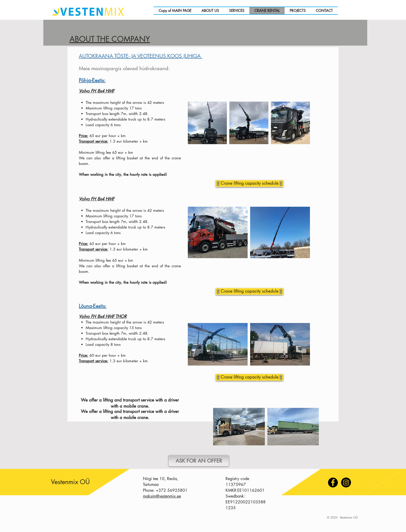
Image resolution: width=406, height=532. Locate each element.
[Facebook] (333, 482)
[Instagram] (346, 482)
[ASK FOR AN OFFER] (199, 461)
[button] (218, 344)
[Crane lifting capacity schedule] (250, 377)
